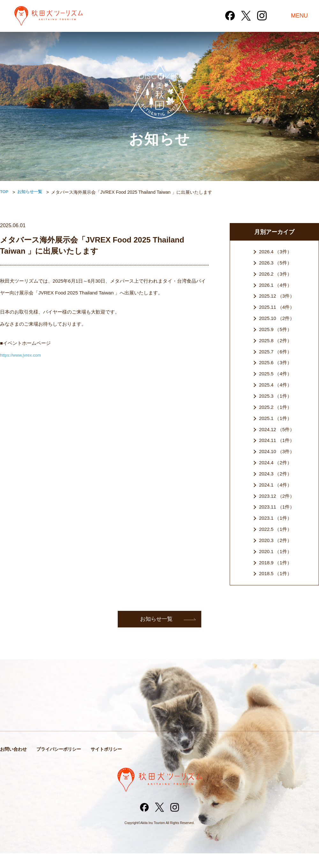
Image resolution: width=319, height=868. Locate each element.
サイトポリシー (112, 763)
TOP (5, 192)
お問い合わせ (14, 763)
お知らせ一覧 (32, 192)
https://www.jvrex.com (23, 355)
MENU (299, 16)
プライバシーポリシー (62, 763)
